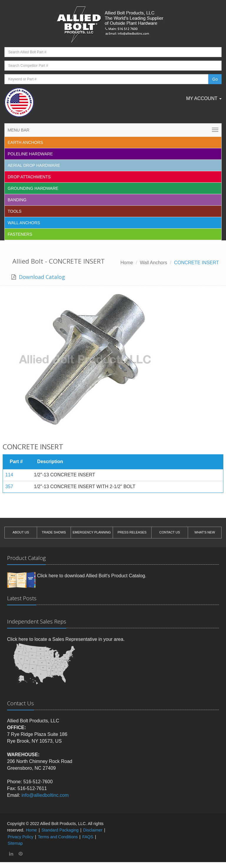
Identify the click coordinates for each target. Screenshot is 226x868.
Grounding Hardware (33, 188)
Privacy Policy (20, 837)
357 (9, 487)
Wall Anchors (24, 223)
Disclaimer (93, 830)
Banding (17, 200)
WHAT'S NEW (205, 532)
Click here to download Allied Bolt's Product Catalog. (92, 576)
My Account (204, 98)
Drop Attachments (29, 177)
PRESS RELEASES (132, 532)
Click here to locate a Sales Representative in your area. (66, 639)
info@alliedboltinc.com (45, 795)
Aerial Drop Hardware (34, 165)
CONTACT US (170, 532)
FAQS (88, 837)
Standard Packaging (60, 830)
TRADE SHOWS (54, 532)
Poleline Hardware (30, 154)
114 (9, 475)
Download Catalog (41, 277)
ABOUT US (21, 532)
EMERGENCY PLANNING (92, 532)
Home (127, 263)
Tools (15, 211)
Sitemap (15, 843)
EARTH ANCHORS (25, 142)
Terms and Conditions (58, 837)
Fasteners (20, 234)
